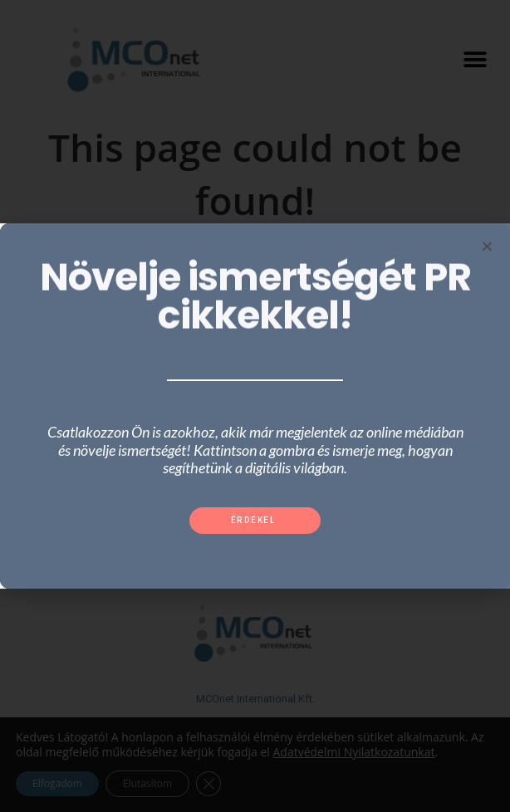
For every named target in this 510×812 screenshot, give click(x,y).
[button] (255, 521)
